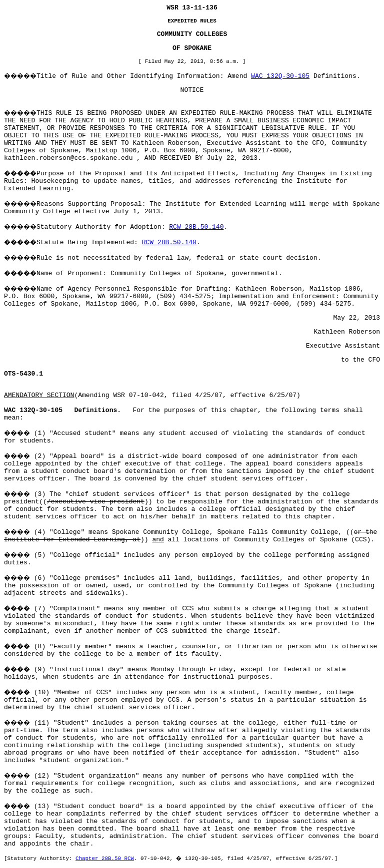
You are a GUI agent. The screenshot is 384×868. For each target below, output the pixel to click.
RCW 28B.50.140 (196, 227)
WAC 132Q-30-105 (280, 76)
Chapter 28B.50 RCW (105, 859)
